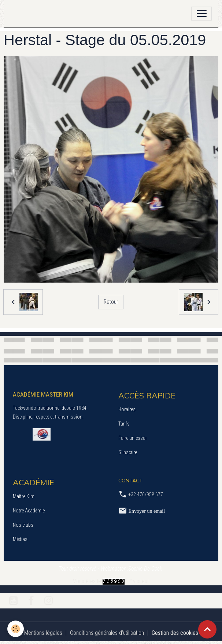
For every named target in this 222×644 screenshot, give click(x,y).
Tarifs (124, 424)
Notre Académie (29, 511)
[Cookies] (16, 629)
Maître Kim (24, 496)
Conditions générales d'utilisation (107, 633)
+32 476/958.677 (146, 494)
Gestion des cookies (175, 633)
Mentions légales (43, 633)
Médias (20, 539)
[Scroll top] (207, 629)
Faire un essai (132, 438)
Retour (111, 302)
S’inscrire (128, 452)
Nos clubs (23, 525)
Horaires (127, 409)
